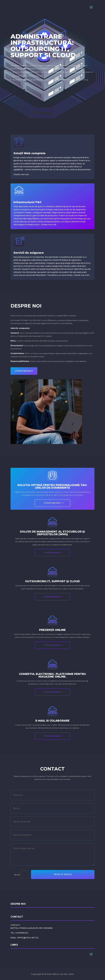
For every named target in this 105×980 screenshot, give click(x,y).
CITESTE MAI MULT (24, 371)
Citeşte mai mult (52, 503)
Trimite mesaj (63, 874)
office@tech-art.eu (28, 938)
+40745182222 (22, 933)
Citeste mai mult (49, 225)
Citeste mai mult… (22, 174)
